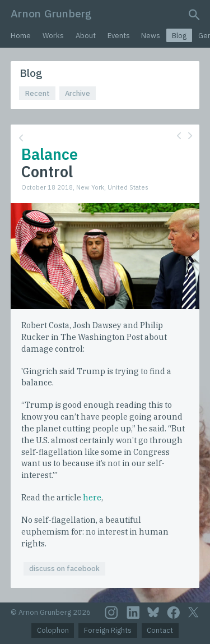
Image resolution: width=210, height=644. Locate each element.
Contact (160, 630)
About (86, 36)
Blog (179, 36)
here (92, 497)
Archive (78, 93)
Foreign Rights (108, 630)
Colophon (53, 630)
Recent (38, 93)
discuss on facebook (64, 569)
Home (21, 36)
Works (53, 36)
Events (119, 36)
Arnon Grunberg (51, 13)
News (151, 36)
